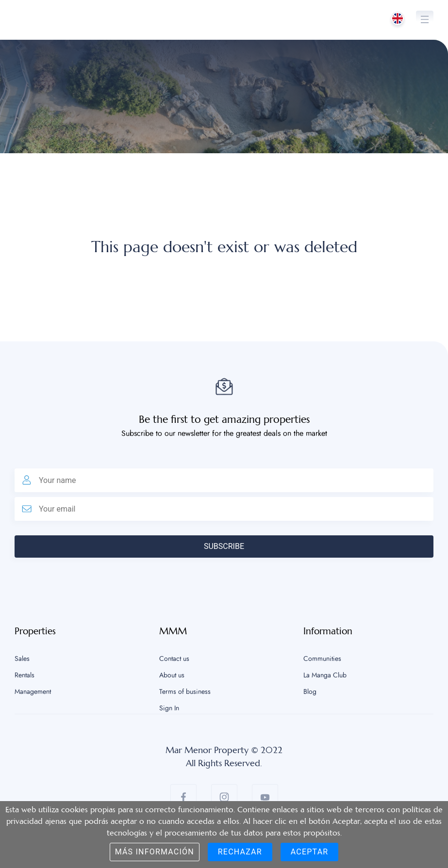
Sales (22, 659)
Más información (155, 852)
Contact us (174, 659)
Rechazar (240, 852)
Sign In (169, 708)
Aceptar (310, 852)
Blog (310, 692)
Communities (322, 659)
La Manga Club (325, 675)
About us (172, 675)
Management (33, 692)
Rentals (25, 675)
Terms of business (185, 692)
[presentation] (88, 577)
